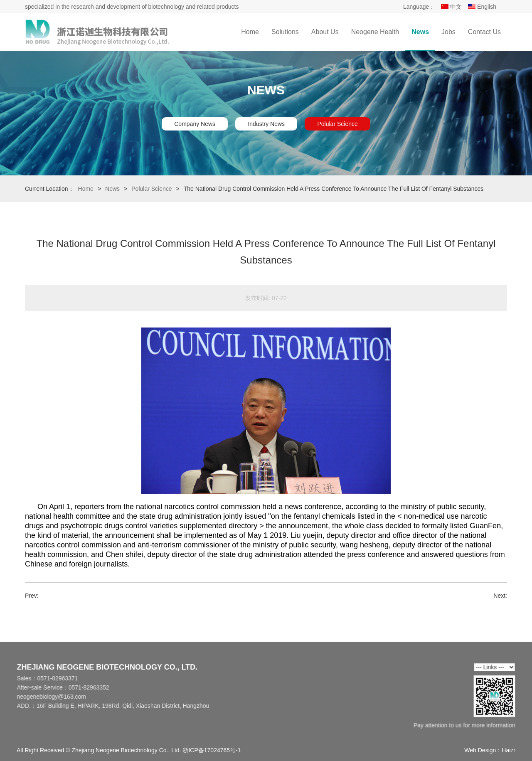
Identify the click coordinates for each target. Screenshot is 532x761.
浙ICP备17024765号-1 (212, 750)
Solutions (285, 32)
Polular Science (337, 124)
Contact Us (484, 32)
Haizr (509, 750)
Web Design (480, 750)
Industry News (266, 124)
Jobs (448, 32)
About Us (325, 32)
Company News (195, 124)
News (420, 32)
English (482, 7)
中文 (451, 7)
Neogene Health (375, 32)
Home (250, 32)
